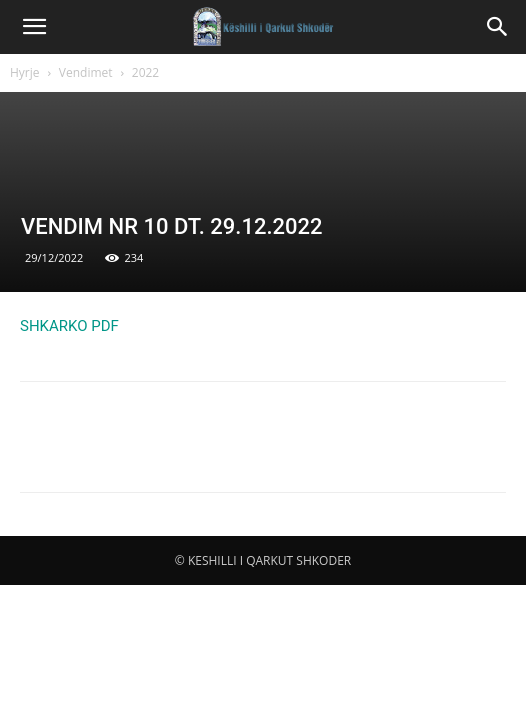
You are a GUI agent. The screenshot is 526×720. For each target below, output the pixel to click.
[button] (34, 27)
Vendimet (86, 72)
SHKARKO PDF (69, 326)
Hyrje (25, 72)
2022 (145, 72)
